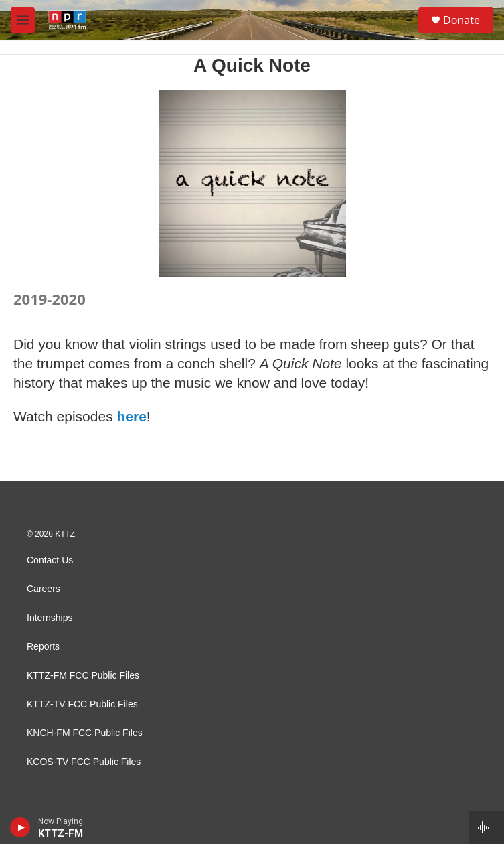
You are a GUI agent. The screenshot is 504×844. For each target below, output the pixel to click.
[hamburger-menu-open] (23, 20)
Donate (461, 20)
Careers (44, 589)
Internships (50, 618)
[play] (20, 827)
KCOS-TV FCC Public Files (84, 762)
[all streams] (486, 827)
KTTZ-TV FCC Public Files (82, 704)
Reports (43, 647)
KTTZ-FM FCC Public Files (83, 676)
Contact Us (50, 560)
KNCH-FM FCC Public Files (85, 733)
